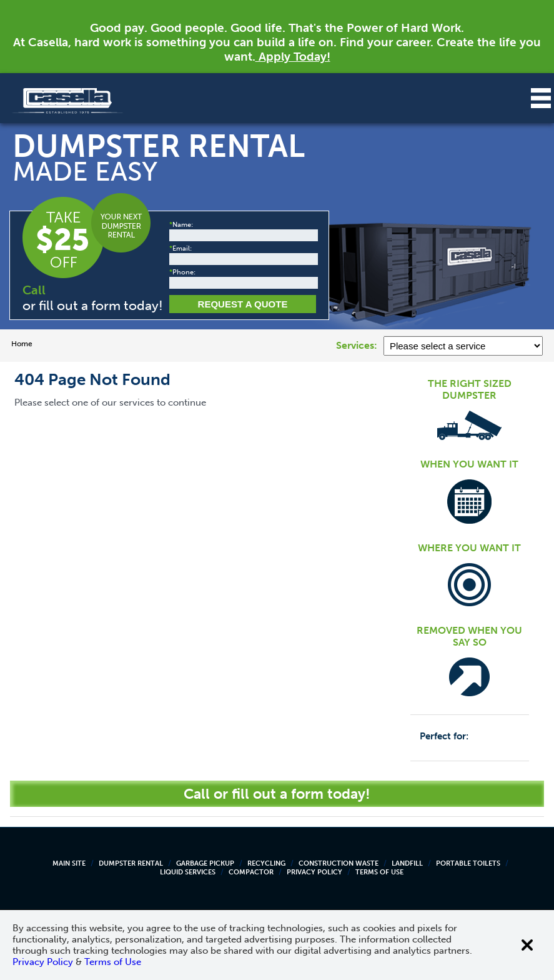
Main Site (69, 863)
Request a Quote (243, 304)
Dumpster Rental (131, 863)
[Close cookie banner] (527, 945)
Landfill (407, 863)
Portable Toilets (468, 863)
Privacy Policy (314, 872)
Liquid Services (188, 872)
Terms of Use (379, 872)
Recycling (266, 863)
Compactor (251, 872)
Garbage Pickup (205, 863)
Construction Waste (339, 863)
